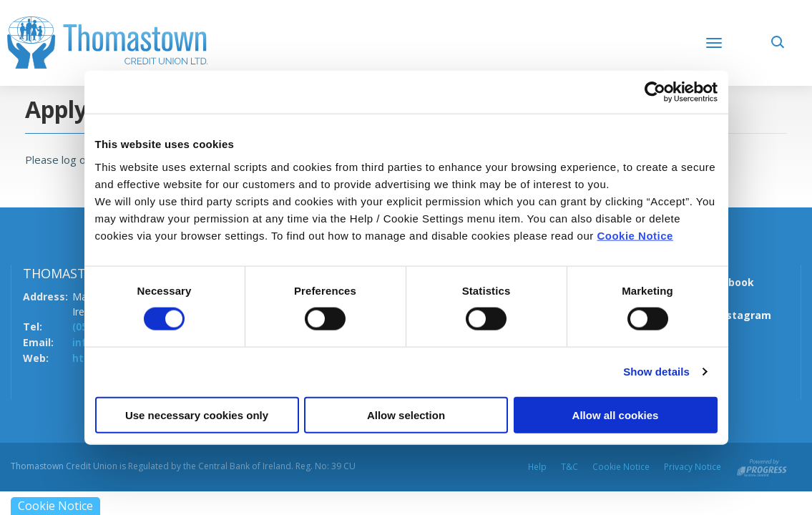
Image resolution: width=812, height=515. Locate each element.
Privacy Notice (693, 467)
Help (537, 467)
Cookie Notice (635, 235)
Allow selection (406, 415)
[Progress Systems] (762, 467)
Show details (656, 372)
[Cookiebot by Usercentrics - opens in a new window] (655, 92)
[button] (780, 41)
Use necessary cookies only (197, 415)
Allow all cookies (616, 415)
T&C (569, 467)
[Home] (107, 38)
